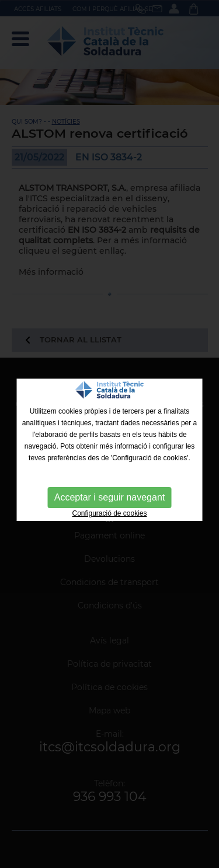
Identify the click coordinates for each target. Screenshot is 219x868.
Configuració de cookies (109, 513)
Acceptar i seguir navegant (109, 497)
